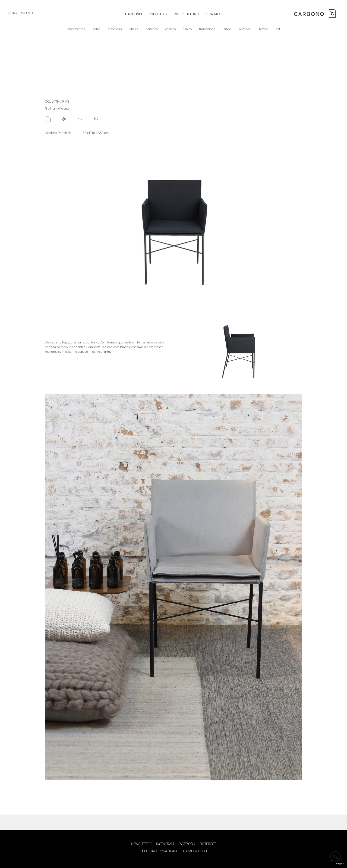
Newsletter (141, 844)
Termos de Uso (195, 851)
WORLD (27, 14)
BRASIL (14, 14)
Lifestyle (263, 29)
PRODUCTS (158, 14)
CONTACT (214, 14)
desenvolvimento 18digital (173, 860)
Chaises (170, 29)
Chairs (134, 29)
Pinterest (208, 844)
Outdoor (245, 29)
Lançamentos (76, 29)
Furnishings (207, 29)
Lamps (227, 29)
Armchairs (115, 29)
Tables (188, 29)
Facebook (187, 844)
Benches (152, 29)
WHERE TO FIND (186, 14)
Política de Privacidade (159, 851)
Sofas (96, 29)
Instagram (165, 844)
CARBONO (133, 14)
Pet (278, 29)
